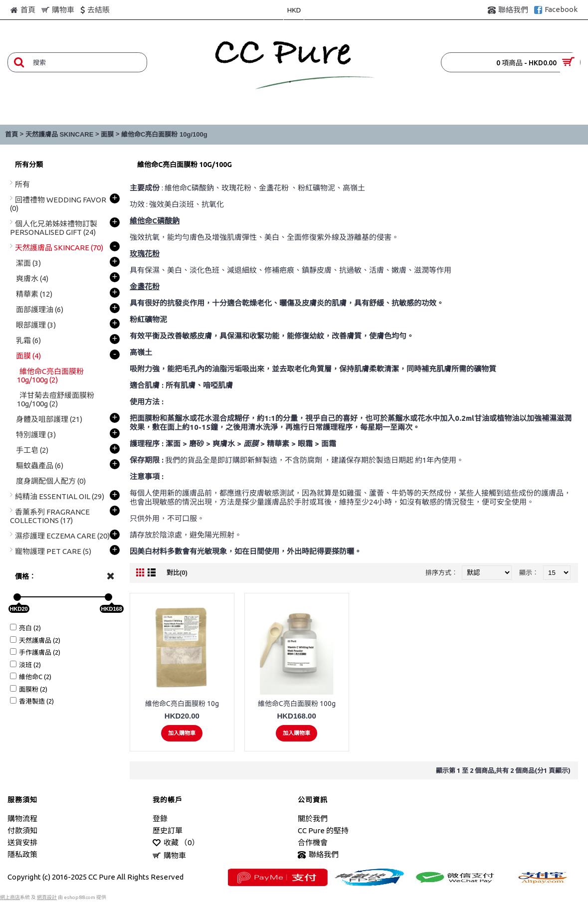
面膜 (107, 134)
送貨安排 (22, 842)
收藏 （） (176, 843)
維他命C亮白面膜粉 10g (182, 704)
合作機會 (313, 842)
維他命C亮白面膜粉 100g (297, 704)
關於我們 (313, 818)
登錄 (160, 818)
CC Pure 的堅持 (323, 830)
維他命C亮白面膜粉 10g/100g (164, 134)
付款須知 (22, 830)
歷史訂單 (168, 830)
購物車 (169, 856)
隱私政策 (22, 854)
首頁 (11, 134)
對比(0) (177, 573)
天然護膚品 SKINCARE (60, 134)
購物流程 (22, 818)
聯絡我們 (318, 855)
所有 (22, 184)
